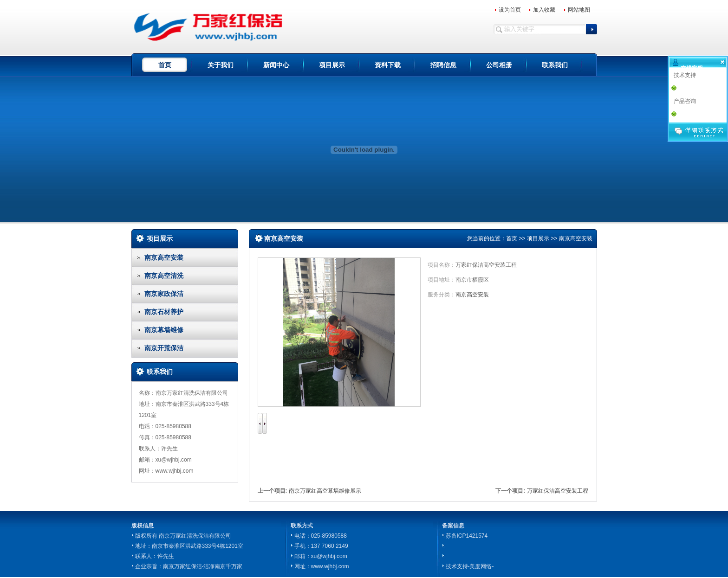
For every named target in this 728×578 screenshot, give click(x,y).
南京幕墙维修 (164, 330)
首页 (165, 65)
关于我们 (221, 65)
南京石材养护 (164, 312)
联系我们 (555, 65)
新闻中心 (276, 65)
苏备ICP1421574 (467, 536)
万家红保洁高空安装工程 (558, 491)
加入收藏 (544, 10)
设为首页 (510, 10)
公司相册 (499, 65)
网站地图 (579, 10)
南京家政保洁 (164, 294)
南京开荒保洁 (164, 348)
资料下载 (388, 65)
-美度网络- (481, 566)
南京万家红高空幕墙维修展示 (325, 491)
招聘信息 (443, 65)
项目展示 (332, 65)
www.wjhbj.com (330, 566)
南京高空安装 (164, 257)
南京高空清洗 (164, 276)
